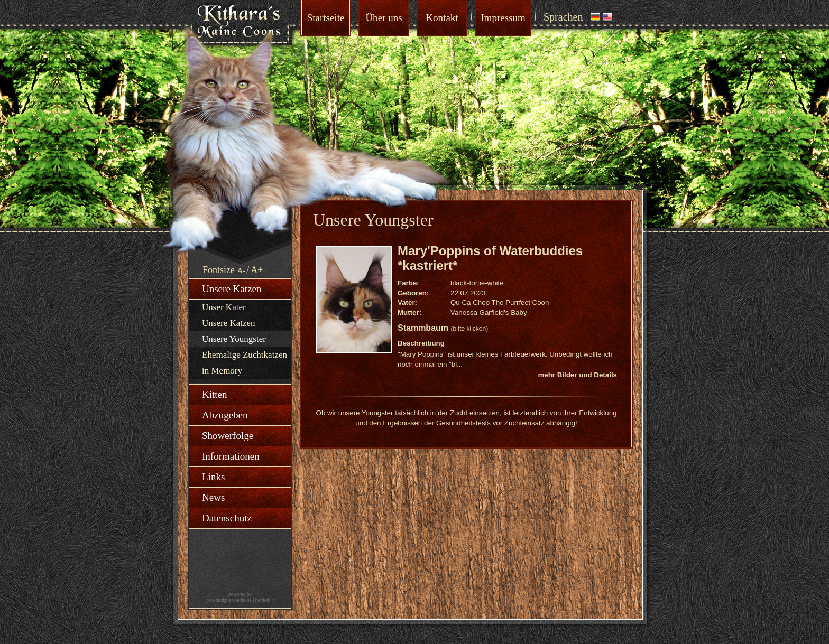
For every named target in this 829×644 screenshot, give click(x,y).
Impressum (503, 18)
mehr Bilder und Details (577, 375)
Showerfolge (228, 436)
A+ (257, 270)
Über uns (384, 18)
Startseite (326, 18)
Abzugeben (225, 415)
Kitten (215, 394)
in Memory (222, 371)
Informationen (231, 456)
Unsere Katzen (232, 289)
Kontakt (442, 18)
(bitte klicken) (469, 329)
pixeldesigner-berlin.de (229, 600)
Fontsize (219, 270)
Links (213, 477)
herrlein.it (265, 600)
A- (242, 270)
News (213, 497)
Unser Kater (224, 307)
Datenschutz (227, 518)
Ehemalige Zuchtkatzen (245, 355)
